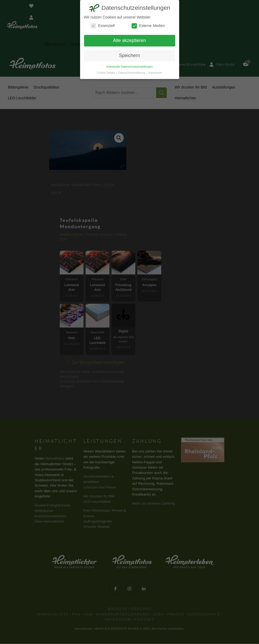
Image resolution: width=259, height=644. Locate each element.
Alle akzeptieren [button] (130, 40)
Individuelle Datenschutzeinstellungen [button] (129, 67)
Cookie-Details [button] (106, 73)
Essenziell (103, 26)
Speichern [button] (130, 55)
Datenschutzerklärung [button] (132, 73)
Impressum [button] (155, 73)
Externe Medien (148, 26)
